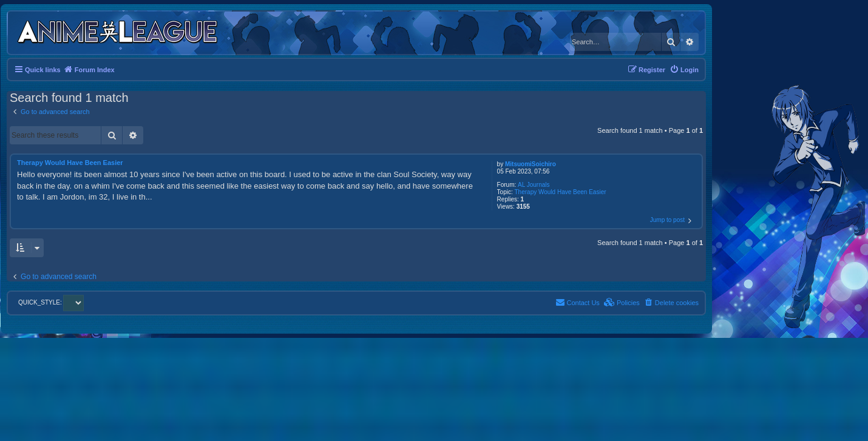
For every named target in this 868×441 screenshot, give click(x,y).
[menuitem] (684, 70)
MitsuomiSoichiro (531, 164)
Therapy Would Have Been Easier (561, 192)
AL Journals (534, 185)
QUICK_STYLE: (51, 302)
